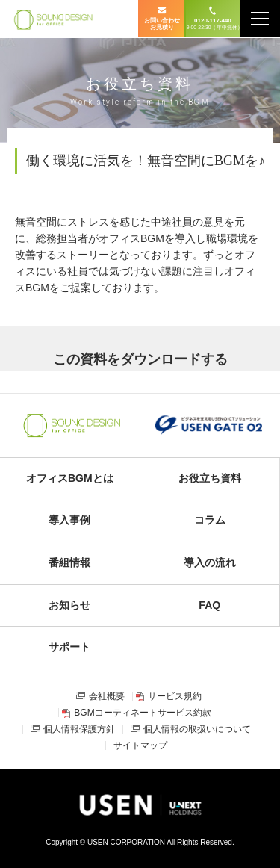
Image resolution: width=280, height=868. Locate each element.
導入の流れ (210, 562)
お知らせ (69, 605)
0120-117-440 (213, 24)
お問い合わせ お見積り (162, 24)
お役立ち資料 (210, 478)
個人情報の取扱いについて (197, 729)
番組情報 (69, 562)
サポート (69, 647)
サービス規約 (175, 696)
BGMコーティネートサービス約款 (142, 713)
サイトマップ (140, 745)
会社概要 (107, 696)
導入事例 (69, 520)
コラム (210, 520)
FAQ (209, 605)
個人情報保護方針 (79, 729)
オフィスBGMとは (70, 478)
